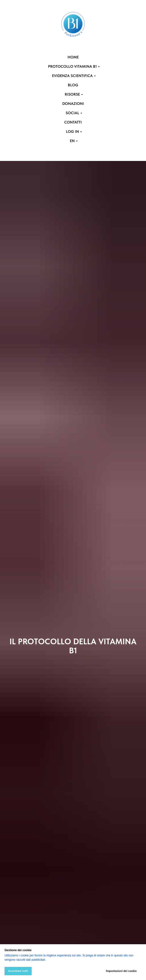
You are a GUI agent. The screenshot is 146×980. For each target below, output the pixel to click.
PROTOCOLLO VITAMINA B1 (72, 66)
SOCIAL (72, 113)
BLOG (73, 85)
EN (72, 141)
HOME (73, 57)
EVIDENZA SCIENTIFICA (72, 76)
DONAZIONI (73, 104)
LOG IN (72, 132)
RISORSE (72, 94)
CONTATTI (73, 122)
